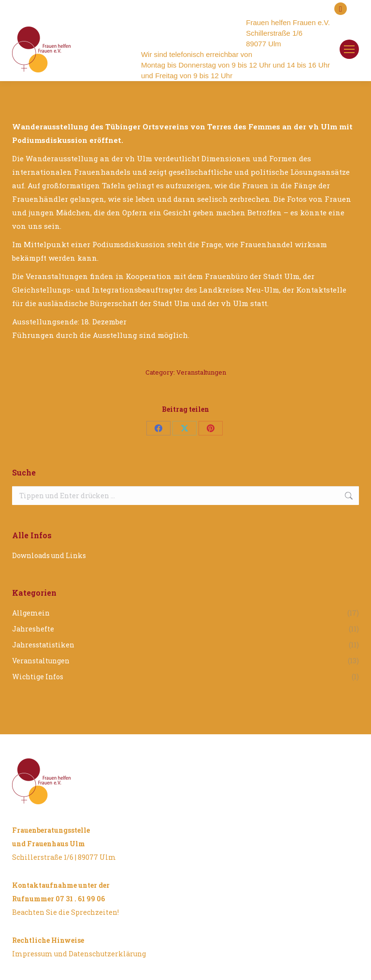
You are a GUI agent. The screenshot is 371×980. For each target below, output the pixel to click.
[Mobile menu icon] (349, 49)
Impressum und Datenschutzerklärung (79, 954)
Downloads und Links (49, 555)
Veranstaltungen (201, 372)
